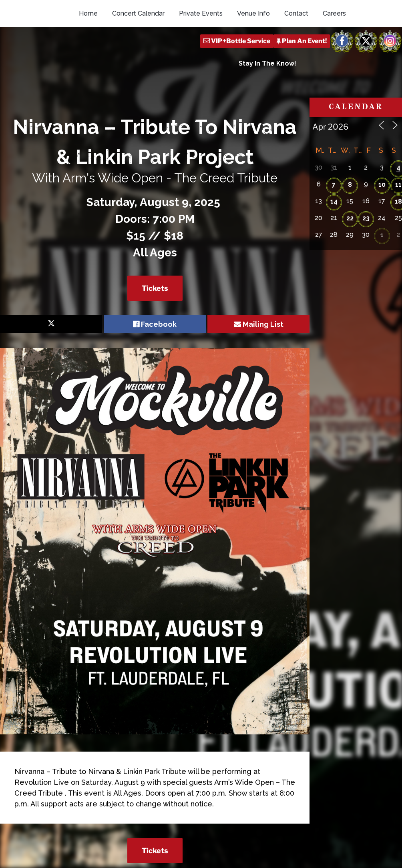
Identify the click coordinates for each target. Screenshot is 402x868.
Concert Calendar (138, 49)
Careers (334, 49)
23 (366, 245)
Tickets (155, 315)
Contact (296, 49)
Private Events (201, 49)
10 (382, 212)
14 (334, 229)
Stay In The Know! (267, 99)
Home (88, 49)
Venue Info (253, 49)
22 (350, 245)
